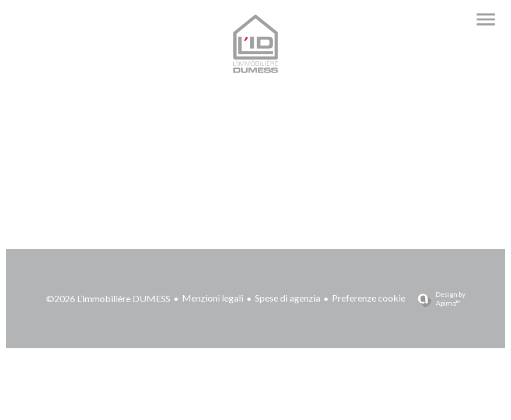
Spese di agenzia (288, 298)
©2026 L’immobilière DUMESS (108, 298)
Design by (437, 299)
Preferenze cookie (369, 298)
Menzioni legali (213, 298)
